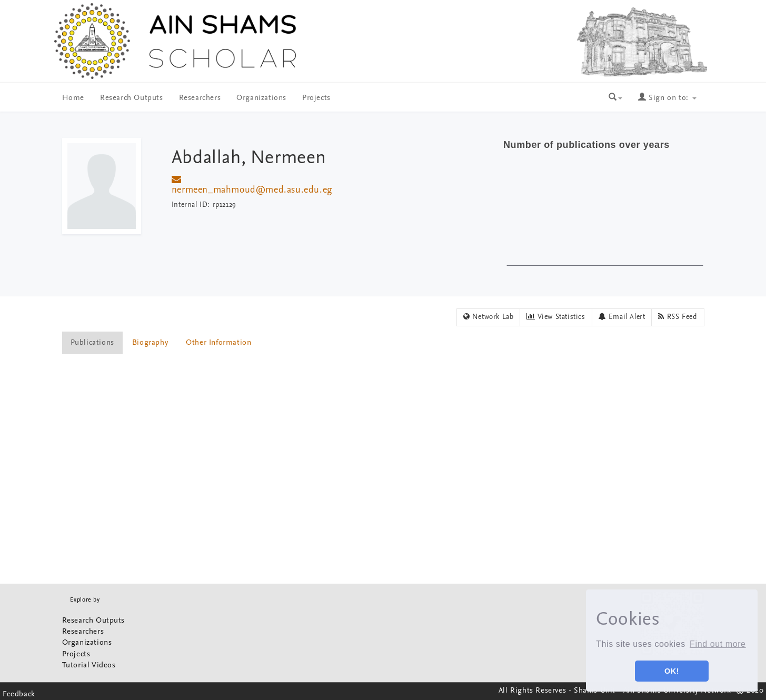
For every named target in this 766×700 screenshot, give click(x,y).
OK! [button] (672, 671)
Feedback (19, 694)
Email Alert (622, 317)
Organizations (261, 98)
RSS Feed (678, 317)
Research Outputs (132, 98)
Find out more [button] (718, 644)
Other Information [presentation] (218, 343)
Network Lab (489, 317)
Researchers (200, 98)
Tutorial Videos (89, 666)
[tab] (93, 343)
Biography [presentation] (150, 343)
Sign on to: (667, 98)
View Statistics (556, 317)
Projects (316, 98)
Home (73, 98)
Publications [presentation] (92, 343)
